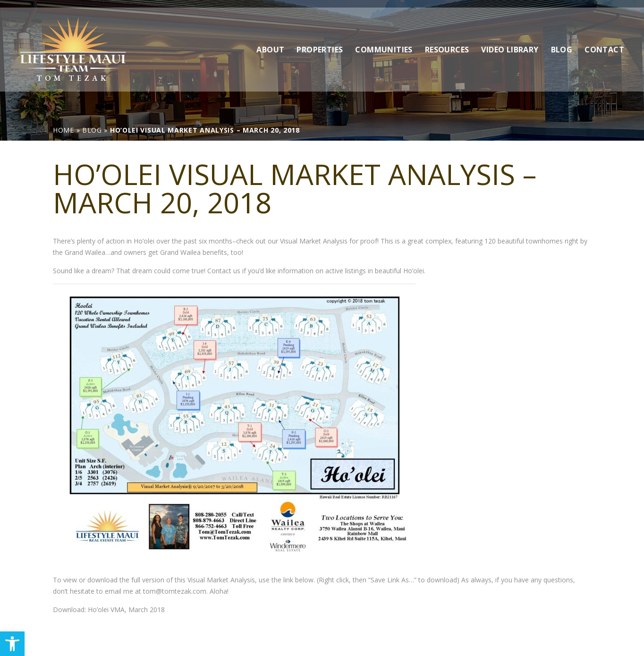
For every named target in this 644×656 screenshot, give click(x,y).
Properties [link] (320, 42)
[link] (12, 644)
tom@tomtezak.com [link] (175, 591)
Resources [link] (447, 42)
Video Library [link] (510, 42)
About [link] (270, 42)
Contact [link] (604, 42)
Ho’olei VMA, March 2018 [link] (126, 610)
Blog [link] (562, 42)
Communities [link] (384, 42)
